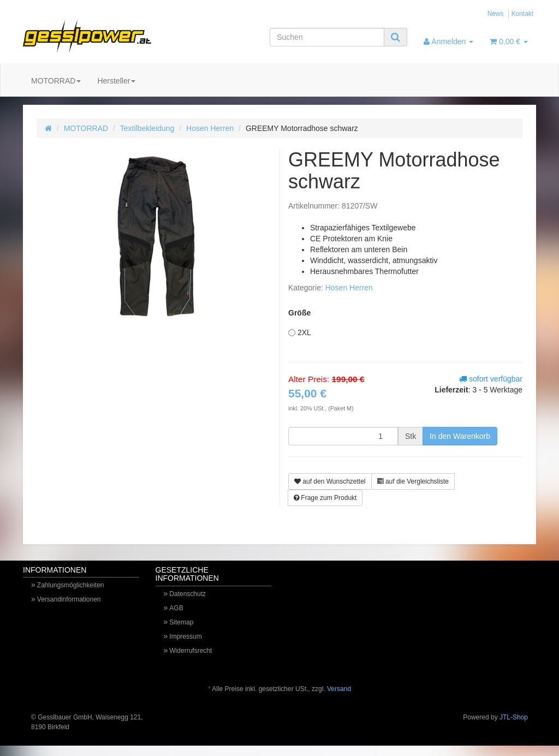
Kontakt (522, 14)
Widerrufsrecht (191, 651)
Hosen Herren (210, 128)
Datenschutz (188, 594)
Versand (339, 689)
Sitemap (181, 622)
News (496, 14)
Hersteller (116, 81)
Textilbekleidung (147, 128)
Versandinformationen (69, 599)
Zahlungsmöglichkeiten (71, 585)
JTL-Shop (514, 717)
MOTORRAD (56, 81)
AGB (176, 608)
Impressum (185, 636)
